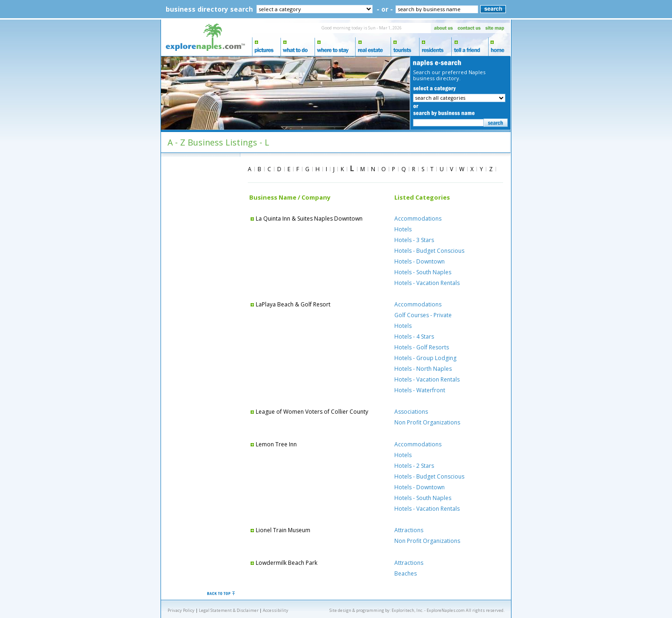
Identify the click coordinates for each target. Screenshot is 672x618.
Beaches (406, 573)
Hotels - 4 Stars (414, 337)
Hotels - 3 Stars (414, 240)
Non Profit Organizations (427, 422)
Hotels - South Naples (423, 272)
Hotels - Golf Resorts (422, 347)
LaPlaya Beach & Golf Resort (290, 304)
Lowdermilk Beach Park (283, 563)
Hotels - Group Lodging (425, 358)
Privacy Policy (181, 610)
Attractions (409, 530)
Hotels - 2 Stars (414, 466)
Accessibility (276, 610)
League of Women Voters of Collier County (309, 412)
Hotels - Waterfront (420, 390)
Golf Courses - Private (423, 315)
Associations (411, 412)
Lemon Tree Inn (273, 444)
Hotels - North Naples (423, 369)
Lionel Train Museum (280, 530)
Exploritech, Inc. (407, 610)
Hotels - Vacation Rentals (427, 283)
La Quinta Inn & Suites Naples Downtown (306, 219)
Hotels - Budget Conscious (429, 251)
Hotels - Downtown (420, 261)
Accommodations (418, 219)
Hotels (403, 229)
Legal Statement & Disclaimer (229, 610)
